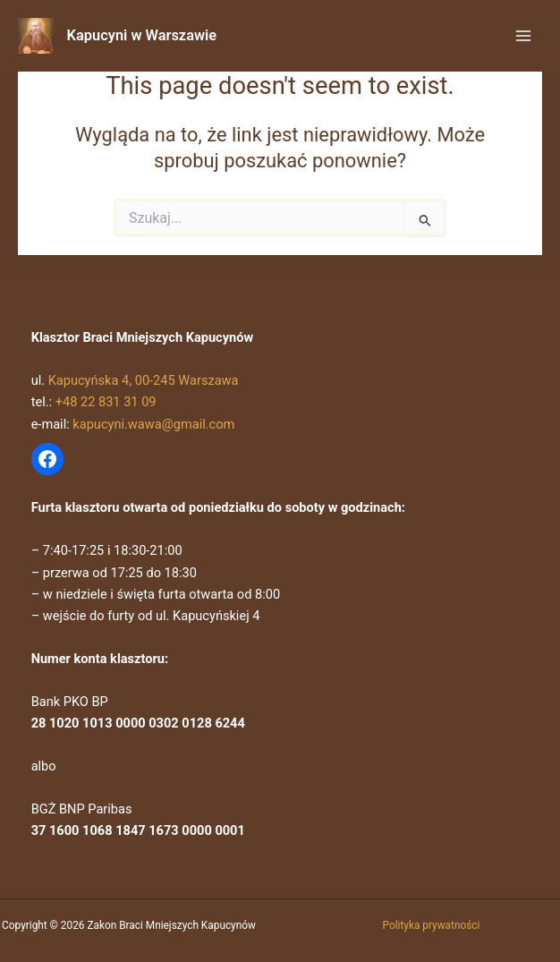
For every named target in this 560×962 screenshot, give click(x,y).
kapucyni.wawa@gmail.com (153, 424)
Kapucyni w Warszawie (142, 35)
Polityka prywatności (432, 925)
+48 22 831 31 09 (106, 402)
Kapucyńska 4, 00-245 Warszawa (144, 380)
